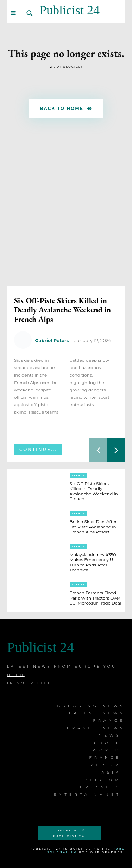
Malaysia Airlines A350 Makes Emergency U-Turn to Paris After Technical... (93, 562)
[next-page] (116, 450)
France (78, 475)
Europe (79, 584)
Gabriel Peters (52, 340)
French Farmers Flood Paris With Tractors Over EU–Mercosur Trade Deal (96, 598)
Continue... (38, 449)
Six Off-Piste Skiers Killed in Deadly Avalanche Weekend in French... (94, 491)
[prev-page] (98, 450)
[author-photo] (24, 340)
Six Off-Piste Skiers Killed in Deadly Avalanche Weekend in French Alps (62, 310)
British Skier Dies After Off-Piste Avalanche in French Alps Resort (93, 527)
